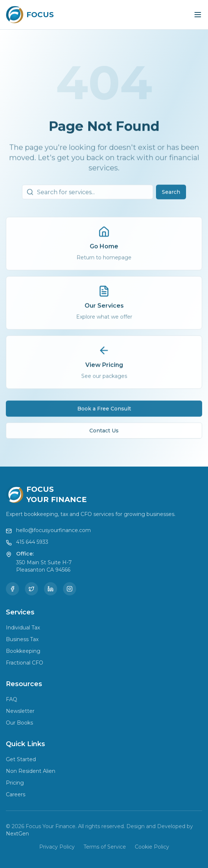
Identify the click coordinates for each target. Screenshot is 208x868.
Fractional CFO (25, 663)
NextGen (17, 834)
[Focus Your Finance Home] (30, 15)
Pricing (15, 783)
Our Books (19, 723)
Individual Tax (23, 628)
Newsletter (20, 711)
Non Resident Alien (31, 771)
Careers (16, 794)
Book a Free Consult (104, 410)
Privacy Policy (57, 847)
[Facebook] (12, 589)
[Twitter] (31, 589)
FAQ (12, 699)
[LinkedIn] (51, 589)
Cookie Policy (152, 847)
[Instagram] (70, 589)
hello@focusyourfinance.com (53, 530)
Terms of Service (105, 847)
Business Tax (22, 639)
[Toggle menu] (198, 15)
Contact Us (104, 432)
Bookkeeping (23, 651)
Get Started (21, 759)
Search (171, 193)
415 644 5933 (32, 542)
